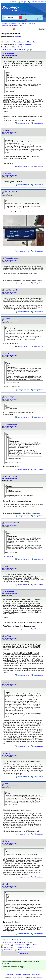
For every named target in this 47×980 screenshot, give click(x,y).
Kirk (7, 566)
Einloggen (23, 2)
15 (20, 49)
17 (25, 49)
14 (17, 49)
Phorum (14, 977)
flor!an (7, 353)
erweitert (43, 31)
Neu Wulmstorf (11, 192)
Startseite (4, 24)
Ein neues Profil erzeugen (38, 2)
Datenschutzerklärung (23, 974)
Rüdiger (8, 173)
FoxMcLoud (10, 54)
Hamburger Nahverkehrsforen (18, 24)
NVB (7, 784)
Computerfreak (11, 424)
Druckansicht (24, 953)
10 (8, 49)
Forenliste (7, 42)
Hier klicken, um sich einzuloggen (13, 967)
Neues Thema (33, 42)
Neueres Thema (8, 950)
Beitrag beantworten (23, 123)
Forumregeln (36, 974)
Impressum (11, 974)
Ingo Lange (9, 397)
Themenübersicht (19, 42)
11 (10, 49)
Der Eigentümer (8, 556)
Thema (16, 25)
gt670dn (8, 636)
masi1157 (9, 130)
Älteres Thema (22, 950)
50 (18, 44)
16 (22, 49)
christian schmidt (12, 523)
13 (15, 49)
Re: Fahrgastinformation (10, 56)
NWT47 (8, 753)
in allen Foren (28, 44)
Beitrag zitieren (38, 123)
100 (21, 44)
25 (16, 44)
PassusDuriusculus (13, 258)
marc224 (18, 37)
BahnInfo (39, 977)
